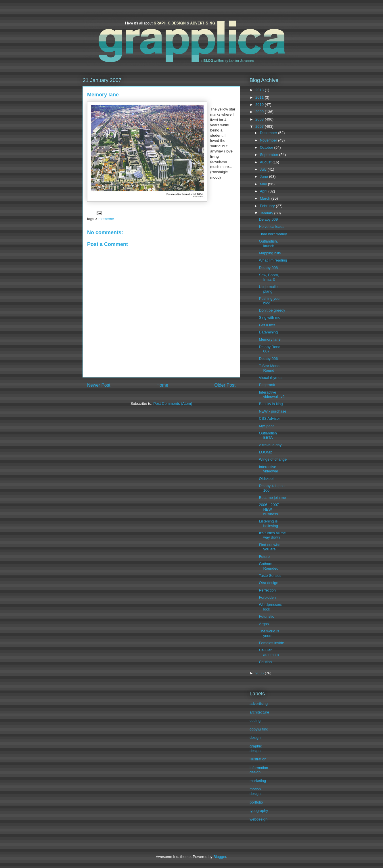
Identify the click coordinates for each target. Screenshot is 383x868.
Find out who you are (269, 547)
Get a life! (267, 325)
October (267, 147)
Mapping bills (270, 253)
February (268, 206)
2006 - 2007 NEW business (269, 509)
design (255, 738)
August (266, 162)
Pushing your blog (270, 301)
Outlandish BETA (268, 435)
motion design (255, 791)
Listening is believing (268, 523)
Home (162, 385)
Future (264, 557)
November (269, 140)
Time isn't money (273, 234)
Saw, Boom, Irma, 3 (269, 277)
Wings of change (273, 459)
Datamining (268, 332)
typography (259, 811)
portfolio (256, 802)
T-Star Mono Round (269, 368)
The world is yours (269, 633)
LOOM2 (265, 452)
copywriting (259, 729)
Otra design (268, 583)
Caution (265, 662)
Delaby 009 (268, 219)
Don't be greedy (272, 310)
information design (259, 770)
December (269, 133)
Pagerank (267, 385)
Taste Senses (270, 576)
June (265, 177)
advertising (259, 704)
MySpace (267, 426)
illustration (258, 759)
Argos (264, 624)
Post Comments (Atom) (173, 404)
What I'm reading (273, 260)
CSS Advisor (269, 418)
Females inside (271, 643)
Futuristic (266, 616)
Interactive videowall (269, 469)
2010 (260, 105)
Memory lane (270, 339)
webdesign (258, 819)
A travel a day (270, 445)
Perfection (267, 590)
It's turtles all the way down (272, 535)
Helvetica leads (271, 227)
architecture (259, 712)
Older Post (225, 385)
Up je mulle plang (268, 289)
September (270, 155)
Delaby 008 (268, 268)
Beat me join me (272, 498)
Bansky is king (271, 404)
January (267, 213)
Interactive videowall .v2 (272, 395)
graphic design (256, 748)
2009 (260, 112)
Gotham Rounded (269, 566)
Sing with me (269, 317)
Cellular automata (269, 652)
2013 (260, 90)
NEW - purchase (272, 411)
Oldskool (266, 479)
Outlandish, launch (268, 244)
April (264, 191)
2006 (260, 673)
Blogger (220, 857)
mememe (106, 219)
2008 (260, 119)
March (266, 198)
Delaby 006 (268, 359)
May (264, 184)
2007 (260, 126)
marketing (258, 781)
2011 (260, 97)
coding (255, 721)
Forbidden (267, 597)
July (264, 169)
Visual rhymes (270, 378)
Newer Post (99, 385)
